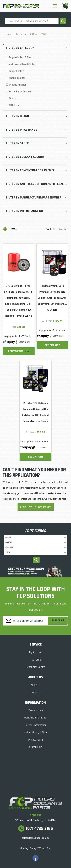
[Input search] (32, 21)
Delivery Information (36, 725)
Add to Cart (19, 351)
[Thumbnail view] (5, 229)
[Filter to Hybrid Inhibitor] (37, 78)
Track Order (35, 660)
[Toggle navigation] (55, 6)
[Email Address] (26, 621)
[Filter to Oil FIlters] (37, 105)
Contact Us (36, 692)
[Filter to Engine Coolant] (37, 71)
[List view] (14, 229)
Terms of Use (36, 710)
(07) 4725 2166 (39, 829)
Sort (48, 229)
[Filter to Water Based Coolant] (37, 92)
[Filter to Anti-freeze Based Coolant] (37, 64)
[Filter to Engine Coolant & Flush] (37, 58)
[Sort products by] (61, 229)
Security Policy (35, 747)
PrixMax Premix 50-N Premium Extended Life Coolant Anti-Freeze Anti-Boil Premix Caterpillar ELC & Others (52, 298)
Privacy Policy (36, 740)
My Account (35, 652)
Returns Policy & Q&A (35, 732)
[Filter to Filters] (37, 98)
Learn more (24, 342)
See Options (52, 345)
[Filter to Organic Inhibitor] (37, 85)
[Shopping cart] (64, 6)
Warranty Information (36, 718)
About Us (36, 685)
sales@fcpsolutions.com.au (36, 838)
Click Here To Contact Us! (36, 507)
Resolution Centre (36, 667)
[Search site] (63, 21)
